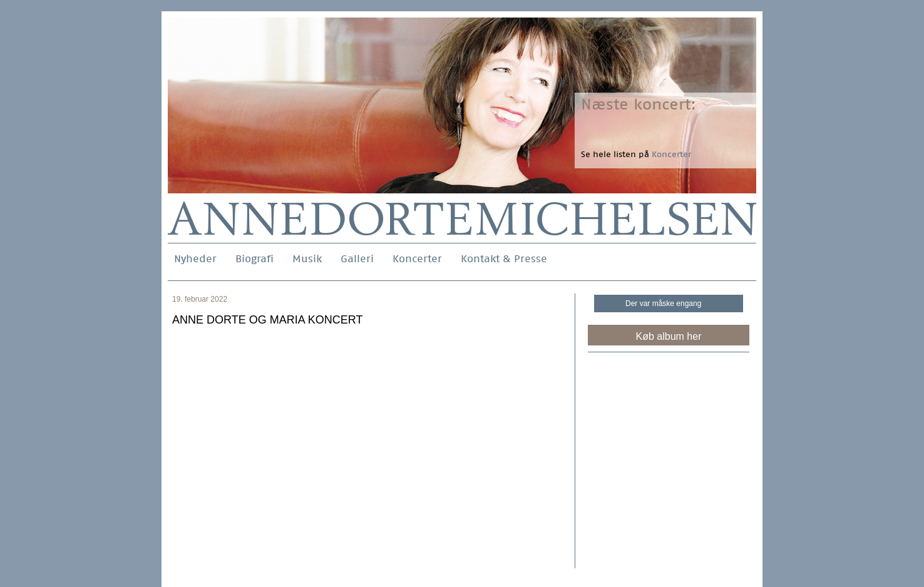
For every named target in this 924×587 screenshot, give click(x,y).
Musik (307, 259)
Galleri (357, 259)
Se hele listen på (636, 154)
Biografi (254, 259)
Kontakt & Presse (504, 259)
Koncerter (417, 259)
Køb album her (669, 336)
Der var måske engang (663, 304)
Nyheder (195, 259)
